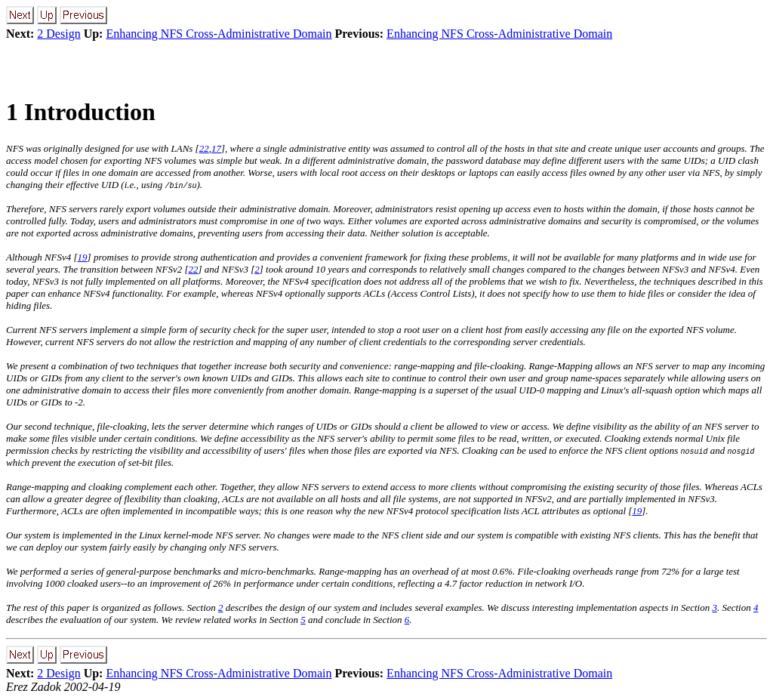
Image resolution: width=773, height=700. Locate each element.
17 (216, 148)
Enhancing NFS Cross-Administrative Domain (219, 34)
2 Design (59, 34)
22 (204, 148)
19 (83, 257)
